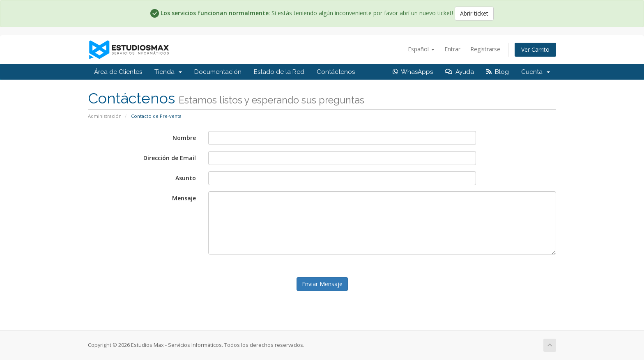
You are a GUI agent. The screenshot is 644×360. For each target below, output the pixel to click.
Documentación (218, 72)
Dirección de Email (170, 158)
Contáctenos (336, 72)
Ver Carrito (535, 49)
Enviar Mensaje (322, 284)
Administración (105, 116)
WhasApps (413, 72)
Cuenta (536, 72)
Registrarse (485, 49)
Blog (498, 72)
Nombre (184, 138)
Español (421, 49)
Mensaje (184, 198)
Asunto (186, 178)
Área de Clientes (118, 72)
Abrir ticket (474, 13)
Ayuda (460, 72)
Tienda (168, 72)
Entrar (452, 49)
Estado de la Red (279, 72)
